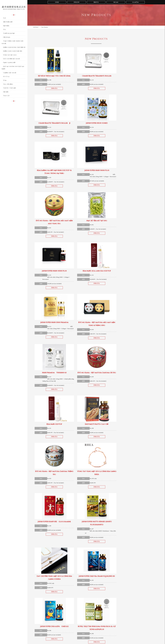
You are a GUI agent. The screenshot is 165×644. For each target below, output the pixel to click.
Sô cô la (6, 77)
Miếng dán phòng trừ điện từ (14, 47)
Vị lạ (5, 80)
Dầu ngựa (7, 37)
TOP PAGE (36, 27)
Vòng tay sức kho (10, 55)
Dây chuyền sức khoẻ (11, 59)
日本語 (57, 2)
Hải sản (6, 92)
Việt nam (116, 2)
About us (104, 616)
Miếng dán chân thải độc (13, 51)
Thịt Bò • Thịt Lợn (9, 88)
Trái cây (6, 96)
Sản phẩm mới (8, 22)
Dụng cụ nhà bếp (9, 63)
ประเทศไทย (135, 2)
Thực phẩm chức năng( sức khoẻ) (13, 42)
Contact (116, 616)
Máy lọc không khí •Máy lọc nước (13, 68)
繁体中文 (96, 2)
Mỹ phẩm (6, 26)
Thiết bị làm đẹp (9, 33)
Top (4, 18)
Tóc (5, 30)
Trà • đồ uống (8, 84)
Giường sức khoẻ (10, 73)
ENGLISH (77, 2)
